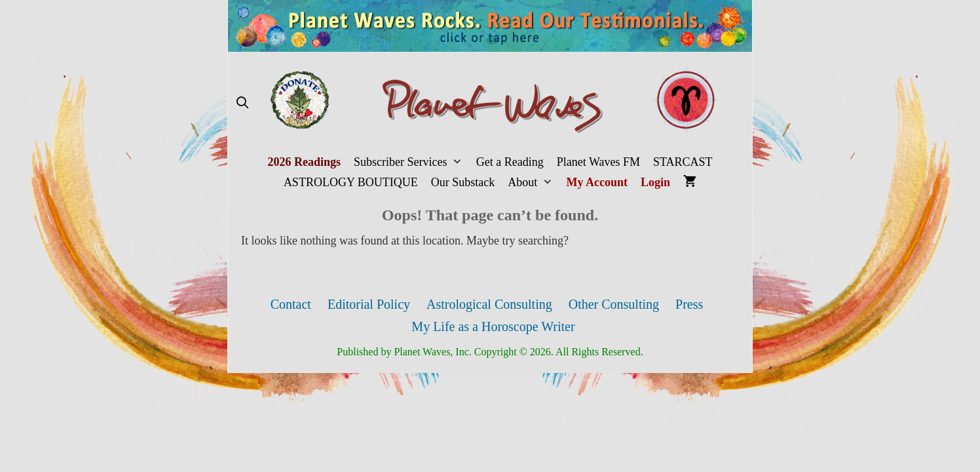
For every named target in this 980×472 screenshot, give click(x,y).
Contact (291, 304)
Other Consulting (614, 304)
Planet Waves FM (598, 162)
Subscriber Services (412, 162)
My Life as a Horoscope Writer (493, 326)
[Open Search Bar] (242, 103)
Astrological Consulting (489, 304)
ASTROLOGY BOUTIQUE (351, 182)
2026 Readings (304, 162)
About (534, 183)
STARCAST (683, 162)
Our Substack (463, 182)
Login (655, 182)
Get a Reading (510, 162)
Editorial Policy (369, 304)
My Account (597, 182)
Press (689, 304)
